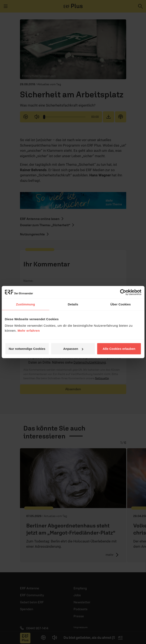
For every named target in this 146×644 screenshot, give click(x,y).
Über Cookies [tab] (121, 304)
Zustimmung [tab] (26, 304)
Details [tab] (73, 304)
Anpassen (73, 349)
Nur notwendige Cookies (27, 349)
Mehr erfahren (29, 331)
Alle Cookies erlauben (119, 349)
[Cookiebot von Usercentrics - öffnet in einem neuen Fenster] (123, 292)
